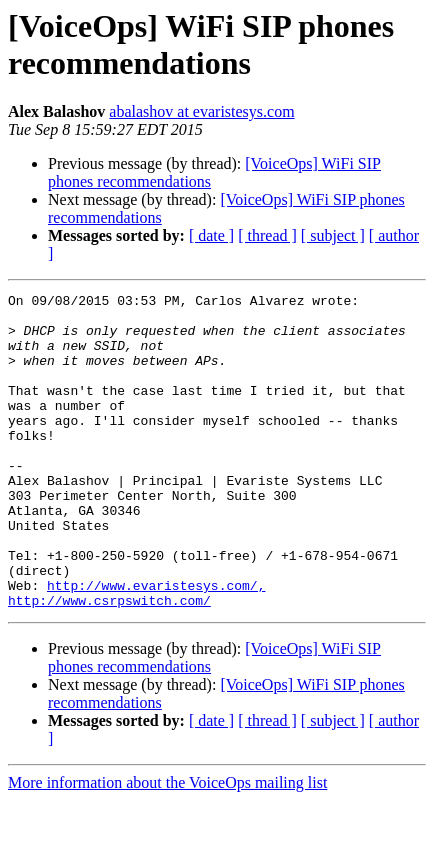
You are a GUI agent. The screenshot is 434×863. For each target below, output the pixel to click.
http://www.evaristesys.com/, (156, 645)
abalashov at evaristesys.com (201, 111)
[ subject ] (333, 235)
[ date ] (211, 235)
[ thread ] (267, 235)
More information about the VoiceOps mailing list (167, 845)
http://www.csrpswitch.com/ (109, 663)
